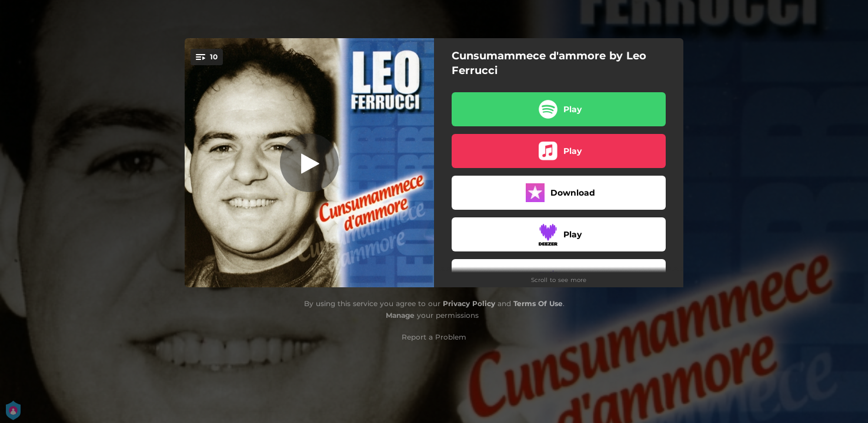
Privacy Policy (469, 303)
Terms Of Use (538, 303)
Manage (400, 315)
